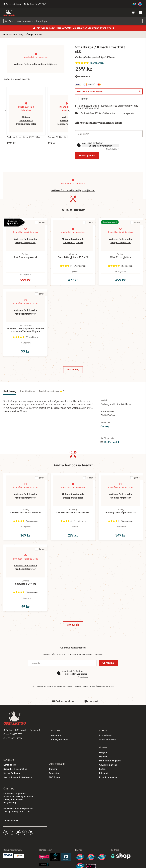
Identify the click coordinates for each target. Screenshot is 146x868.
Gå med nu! (108, 663)
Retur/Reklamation (108, 777)
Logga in (103, 752)
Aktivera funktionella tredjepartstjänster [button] (36, 64)
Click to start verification (101, 146)
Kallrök (103, 769)
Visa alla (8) (73, 369)
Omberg (105, 426)
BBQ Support (55, 777)
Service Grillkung (12, 773)
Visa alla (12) (73, 625)
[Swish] (19, 856)
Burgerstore (55, 773)
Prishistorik (83, 77)
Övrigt (21, 35)
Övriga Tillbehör (34, 35)
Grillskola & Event (108, 765)
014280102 (56, 735)
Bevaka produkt (87, 156)
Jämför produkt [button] (110, 442)
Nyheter (103, 757)
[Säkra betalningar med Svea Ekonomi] (8, 855)
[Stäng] (141, 28)
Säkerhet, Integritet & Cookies (18, 777)
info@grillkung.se (60, 739)
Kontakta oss (10, 765)
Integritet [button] (104, 773)
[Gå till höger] (69, 111)
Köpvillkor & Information (15, 769)
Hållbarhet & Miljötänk (110, 761)
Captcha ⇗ (112, 149)
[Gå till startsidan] (9, 13)
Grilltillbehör (9, 35)
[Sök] (73, 21)
